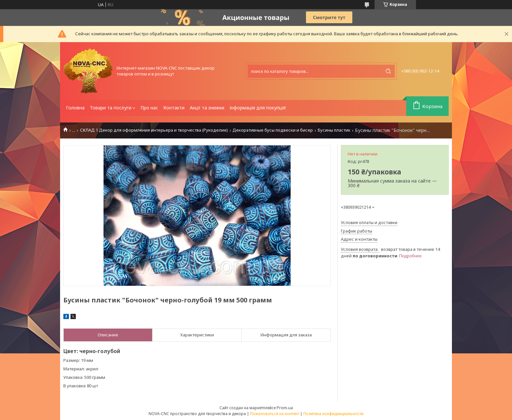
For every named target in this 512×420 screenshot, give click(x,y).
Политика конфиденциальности (333, 414)
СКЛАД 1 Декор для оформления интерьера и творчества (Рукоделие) (154, 130)
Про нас (149, 108)
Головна (75, 108)
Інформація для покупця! (258, 108)
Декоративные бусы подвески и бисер (273, 130)
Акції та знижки (207, 108)
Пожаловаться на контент (275, 414)
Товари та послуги (111, 108)
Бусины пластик (334, 130)
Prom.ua (285, 408)
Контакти (174, 108)
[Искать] (388, 71)
